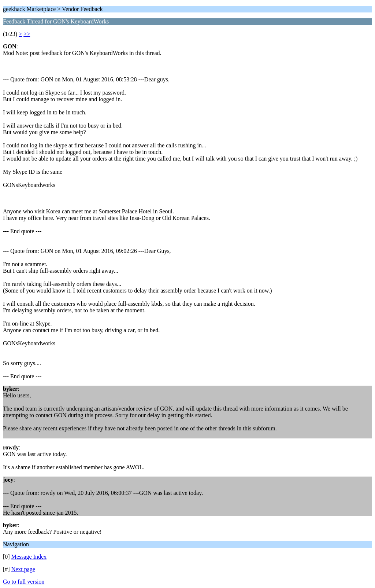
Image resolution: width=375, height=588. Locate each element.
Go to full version (24, 582)
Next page (23, 569)
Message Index (29, 557)
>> (27, 34)
